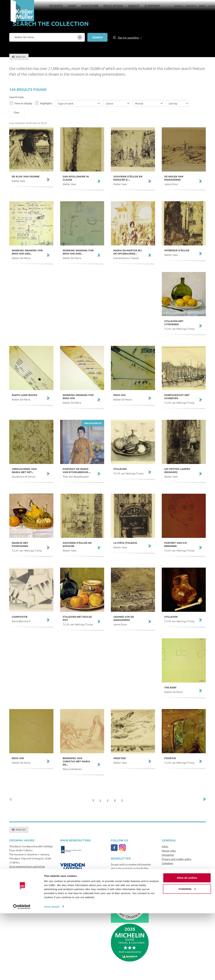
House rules (169, 850)
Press (192, 6)
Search (168, 6)
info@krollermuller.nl (22, 899)
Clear (17, 112)
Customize (187, 956)
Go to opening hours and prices (27, 866)
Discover (79, 6)
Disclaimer (168, 855)
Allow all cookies (187, 945)
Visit (61, 6)
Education (102, 6)
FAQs (165, 846)
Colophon (167, 863)
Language (204, 6)
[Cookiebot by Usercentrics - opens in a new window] (22, 973)
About (123, 6)
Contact (180, 6)
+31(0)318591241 (19, 903)
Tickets (45, 6)
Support (142, 6)
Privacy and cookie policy (177, 859)
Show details (52, 973)
